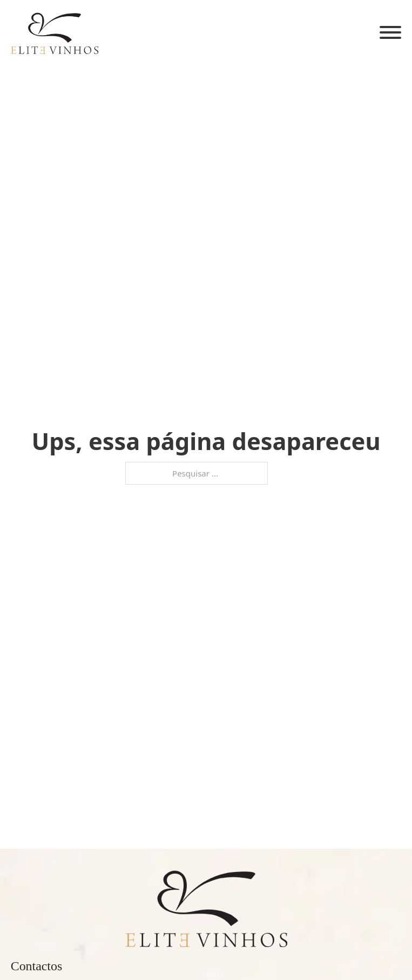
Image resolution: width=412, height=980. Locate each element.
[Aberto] (390, 32)
